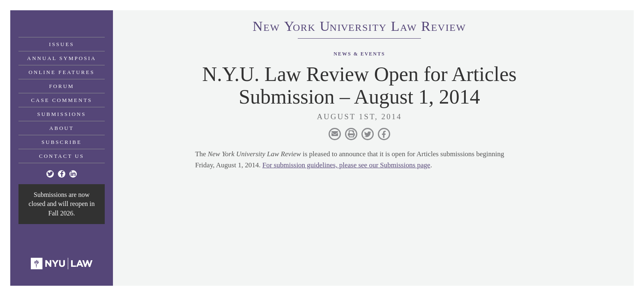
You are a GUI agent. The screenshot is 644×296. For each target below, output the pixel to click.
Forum (61, 86)
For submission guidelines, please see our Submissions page (346, 165)
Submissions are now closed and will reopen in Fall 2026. (62, 204)
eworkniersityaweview (359, 28)
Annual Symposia (62, 58)
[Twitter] (50, 174)
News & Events (359, 54)
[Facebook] (62, 174)
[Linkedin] (73, 174)
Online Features (62, 72)
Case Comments (61, 100)
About (62, 128)
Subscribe (62, 142)
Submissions (62, 114)
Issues (61, 44)
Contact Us (62, 156)
